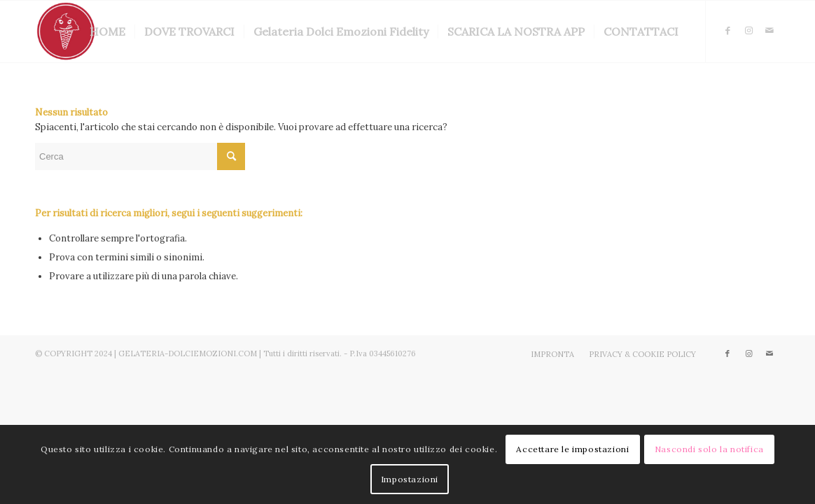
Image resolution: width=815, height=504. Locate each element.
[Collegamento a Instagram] (748, 31)
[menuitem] (107, 31)
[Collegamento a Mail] (769, 31)
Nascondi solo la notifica (709, 449)
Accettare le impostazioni (572, 449)
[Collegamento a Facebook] (727, 31)
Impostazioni (410, 479)
